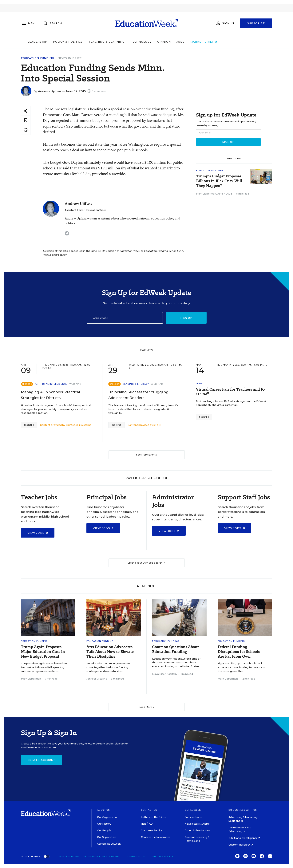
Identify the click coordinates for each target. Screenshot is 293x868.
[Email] (125, 318)
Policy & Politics (92, 42)
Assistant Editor (75, 210)
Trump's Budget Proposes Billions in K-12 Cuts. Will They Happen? (219, 181)
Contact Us (149, 810)
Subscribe (256, 23)
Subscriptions (193, 817)
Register (29, 425)
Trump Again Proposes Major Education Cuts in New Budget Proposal (43, 652)
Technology (165, 42)
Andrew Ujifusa (49, 91)
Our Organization (108, 817)
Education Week (96, 210)
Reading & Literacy (136, 384)
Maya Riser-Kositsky (165, 674)
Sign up (186, 318)
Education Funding (38, 58)
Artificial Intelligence (51, 384)
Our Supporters (107, 837)
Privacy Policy (163, 857)
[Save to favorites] (26, 120)
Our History (104, 824)
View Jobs (38, 533)
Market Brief (228, 42)
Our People (104, 830)
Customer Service (152, 830)
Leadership (62, 42)
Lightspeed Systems (79, 425)
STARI (157, 425)
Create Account (42, 760)
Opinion (188, 42)
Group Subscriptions (197, 830)
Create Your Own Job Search (146, 563)
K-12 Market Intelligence (244, 838)
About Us (103, 810)
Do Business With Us (243, 810)
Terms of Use (136, 857)
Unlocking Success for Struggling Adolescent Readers (138, 395)
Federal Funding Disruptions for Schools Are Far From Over (239, 652)
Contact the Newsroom (155, 837)
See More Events (146, 455)
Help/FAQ (147, 824)
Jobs (205, 42)
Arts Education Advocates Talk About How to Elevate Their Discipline (110, 652)
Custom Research (241, 845)
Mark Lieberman (206, 194)
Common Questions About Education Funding (175, 649)
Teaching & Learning (131, 42)
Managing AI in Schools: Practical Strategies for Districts (50, 395)
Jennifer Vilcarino (97, 679)
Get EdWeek (193, 810)
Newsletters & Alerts (197, 824)
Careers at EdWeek (109, 844)
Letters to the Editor (154, 817)
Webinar (75, 384)
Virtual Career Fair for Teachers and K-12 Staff (231, 392)
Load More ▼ (146, 707)
